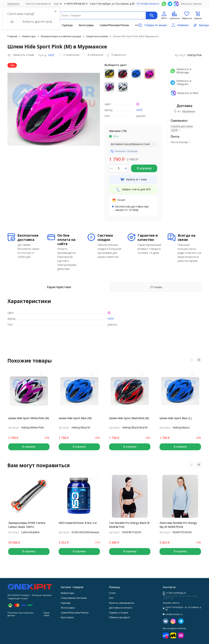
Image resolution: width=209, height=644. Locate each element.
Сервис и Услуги (119, 613)
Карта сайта (47, 614)
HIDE (51, 55)
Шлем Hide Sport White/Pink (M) (29, 418)
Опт (111, 598)
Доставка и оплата (120, 608)
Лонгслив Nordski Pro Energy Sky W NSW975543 (178, 525)
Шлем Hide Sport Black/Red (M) (129, 418)
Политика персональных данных (21, 614)
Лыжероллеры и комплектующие (61, 36)
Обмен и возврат (119, 617)
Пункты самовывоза (38, 4)
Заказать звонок (191, 4)
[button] (192, 360)
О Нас (112, 593)
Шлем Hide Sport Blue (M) (75, 418)
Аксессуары (86, 25)
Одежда (67, 25)
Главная (12, 36)
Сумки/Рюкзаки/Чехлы (114, 25)
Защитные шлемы (97, 36)
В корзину (144, 168)
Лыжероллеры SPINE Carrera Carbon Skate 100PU (27, 525)
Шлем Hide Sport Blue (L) (176, 418)
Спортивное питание (74, 598)
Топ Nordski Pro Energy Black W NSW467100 (129, 525)
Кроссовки (67, 617)
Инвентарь (29, 36)
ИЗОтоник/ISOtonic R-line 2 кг (78, 523)
